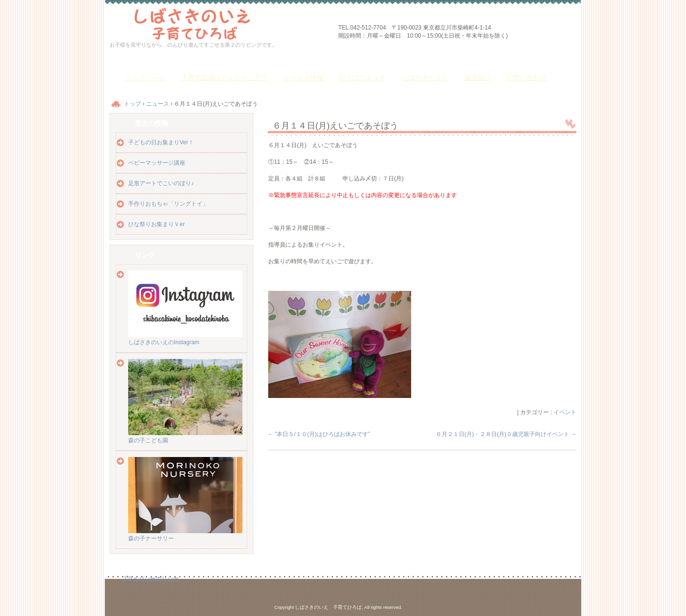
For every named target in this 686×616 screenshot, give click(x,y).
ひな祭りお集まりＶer (156, 224)
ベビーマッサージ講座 (157, 163)
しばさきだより (425, 78)
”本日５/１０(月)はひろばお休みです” (319, 434)
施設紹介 (477, 78)
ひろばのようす (363, 78)
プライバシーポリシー (150, 578)
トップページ (145, 78)
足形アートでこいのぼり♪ (161, 183)
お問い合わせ (526, 78)
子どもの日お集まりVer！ (161, 142)
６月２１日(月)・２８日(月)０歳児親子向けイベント (506, 434)
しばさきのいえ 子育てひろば (219, 23)
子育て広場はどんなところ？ (224, 78)
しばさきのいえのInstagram (185, 339)
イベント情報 (303, 78)
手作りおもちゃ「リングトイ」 (168, 204)
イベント (565, 412)
